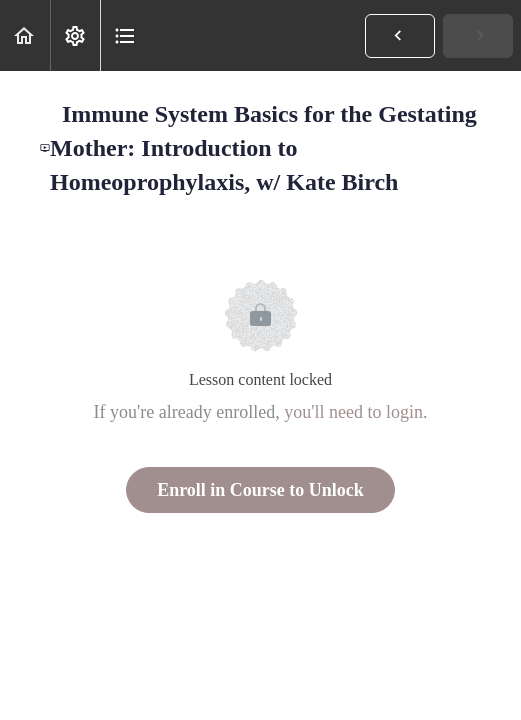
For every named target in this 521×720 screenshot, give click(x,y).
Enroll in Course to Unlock (260, 490)
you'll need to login (353, 412)
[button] (25, 35)
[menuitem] (75, 35)
